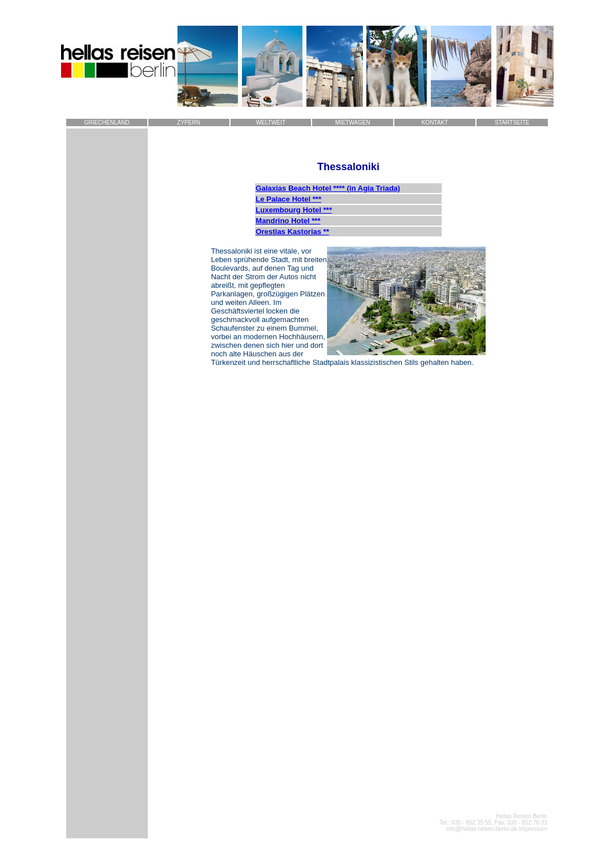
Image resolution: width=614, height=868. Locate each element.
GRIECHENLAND (106, 122)
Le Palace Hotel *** (288, 199)
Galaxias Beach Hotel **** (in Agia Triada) (328, 188)
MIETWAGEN (353, 122)
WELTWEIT (270, 122)
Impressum (533, 829)
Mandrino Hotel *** (288, 221)
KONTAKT (435, 122)
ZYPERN (189, 122)
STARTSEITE (512, 122)
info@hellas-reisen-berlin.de (482, 829)
